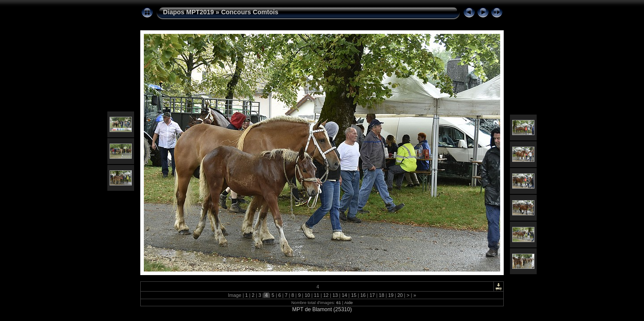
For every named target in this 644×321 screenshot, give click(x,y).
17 (372, 295)
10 (307, 295)
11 (317, 295)
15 (354, 295)
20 (400, 295)
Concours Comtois (250, 12)
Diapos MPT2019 (188, 12)
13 (335, 295)
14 (344, 295)
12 (326, 295)
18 (382, 295)
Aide (348, 302)
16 (363, 295)
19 (391, 295)
